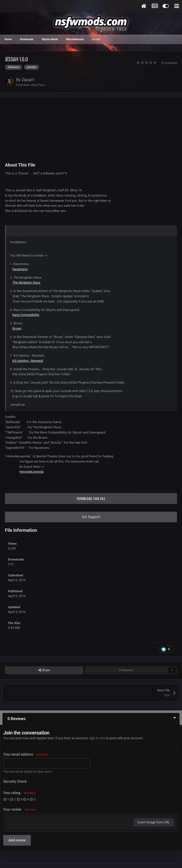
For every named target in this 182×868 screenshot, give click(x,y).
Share (44, 670)
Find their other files (30, 85)
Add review (17, 840)
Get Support (91, 517)
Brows (17, 328)
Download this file (91, 498)
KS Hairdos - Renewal (28, 361)
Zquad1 (28, 80)
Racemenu (20, 269)
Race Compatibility (26, 315)
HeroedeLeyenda (31, 472)
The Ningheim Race (26, 283)
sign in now (97, 738)
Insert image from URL (154, 822)
